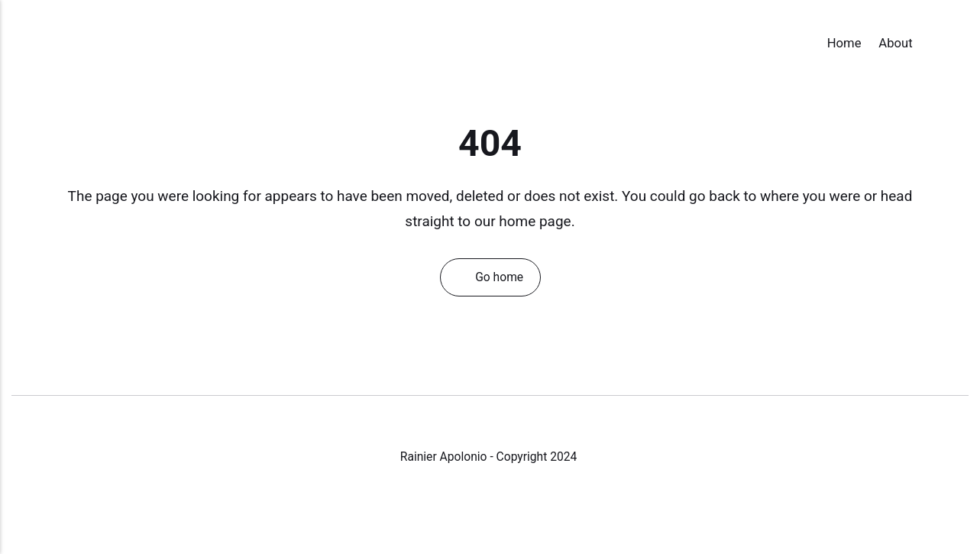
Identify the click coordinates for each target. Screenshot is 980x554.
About (895, 43)
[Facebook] (443, 508)
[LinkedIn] (508, 508)
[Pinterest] (539, 508)
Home (844, 43)
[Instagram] (475, 508)
